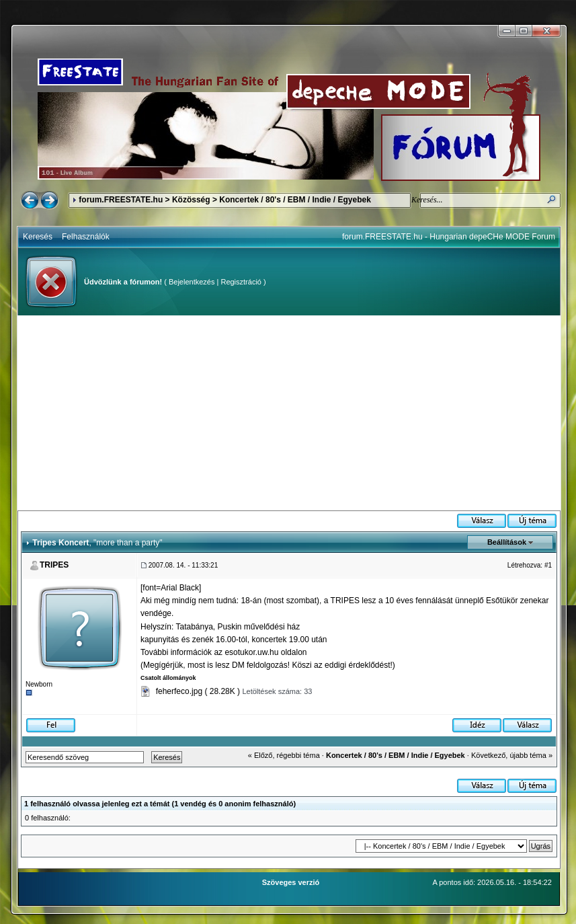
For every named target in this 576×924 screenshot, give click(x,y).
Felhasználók (86, 237)
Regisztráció (241, 282)
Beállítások (507, 542)
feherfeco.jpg (179, 691)
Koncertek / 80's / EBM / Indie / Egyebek (295, 200)
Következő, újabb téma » (512, 755)
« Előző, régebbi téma (284, 755)
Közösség (191, 200)
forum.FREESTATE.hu (121, 200)
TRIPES (54, 565)
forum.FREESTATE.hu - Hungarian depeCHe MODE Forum (449, 237)
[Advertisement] (289, 413)
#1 (548, 565)
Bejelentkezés (192, 282)
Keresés (38, 237)
